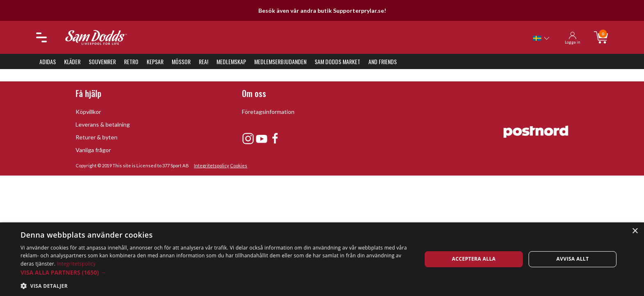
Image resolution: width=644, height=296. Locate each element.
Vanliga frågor (93, 150)
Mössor (181, 61)
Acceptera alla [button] (474, 259)
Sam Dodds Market (337, 61)
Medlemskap (231, 61)
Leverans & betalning (103, 124)
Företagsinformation (268, 112)
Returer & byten (97, 137)
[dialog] (322, 259)
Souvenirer (102, 61)
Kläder (72, 61)
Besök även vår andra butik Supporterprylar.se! (322, 10)
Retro (131, 61)
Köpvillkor (88, 112)
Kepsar (155, 61)
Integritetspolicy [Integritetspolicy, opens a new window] (77, 264)
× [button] (635, 231)
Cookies (239, 165)
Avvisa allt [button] (573, 259)
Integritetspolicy (212, 165)
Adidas (48, 61)
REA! (204, 61)
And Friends (383, 61)
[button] (215, 272)
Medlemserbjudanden (280, 61)
